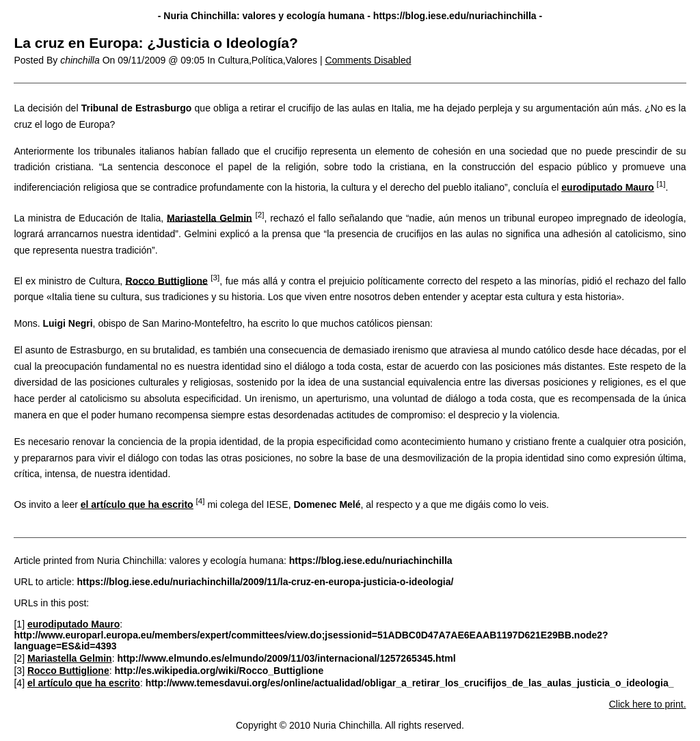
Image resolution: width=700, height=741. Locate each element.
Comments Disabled (368, 60)
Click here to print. (648, 704)
